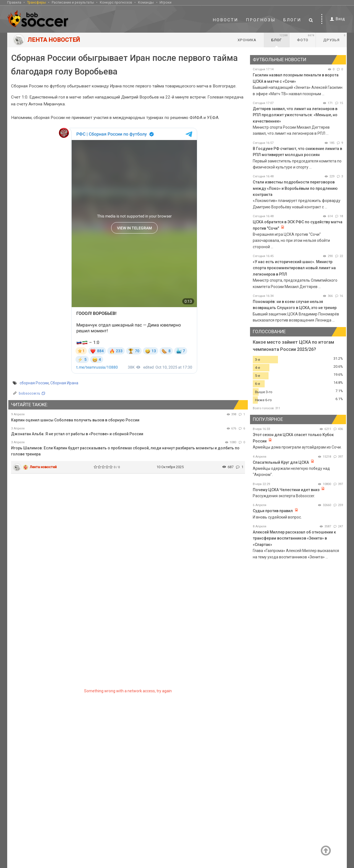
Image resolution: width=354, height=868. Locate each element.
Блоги (292, 20)
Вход (336, 19)
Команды (146, 2)
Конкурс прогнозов (116, 2)
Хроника (247, 40)
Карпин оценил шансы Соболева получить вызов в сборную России (75, 420)
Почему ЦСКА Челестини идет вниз (286, 490)
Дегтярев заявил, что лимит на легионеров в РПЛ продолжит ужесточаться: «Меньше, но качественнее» (295, 115)
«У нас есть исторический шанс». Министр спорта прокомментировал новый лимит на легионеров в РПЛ (294, 268)
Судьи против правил (273, 511)
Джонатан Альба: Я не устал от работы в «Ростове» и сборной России (77, 434)
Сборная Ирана (64, 383)
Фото (306, 38)
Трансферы (37, 2)
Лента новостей (43, 467)
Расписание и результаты (73, 2)
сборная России (34, 383)
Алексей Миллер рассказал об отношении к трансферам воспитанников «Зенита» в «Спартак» (294, 538)
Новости (225, 20)
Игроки (166, 2)
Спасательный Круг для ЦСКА (281, 462)
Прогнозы (261, 20)
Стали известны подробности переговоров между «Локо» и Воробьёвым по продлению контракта (295, 188)
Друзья (335, 38)
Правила (14, 2)
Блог (280, 38)
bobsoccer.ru (29, 393)
